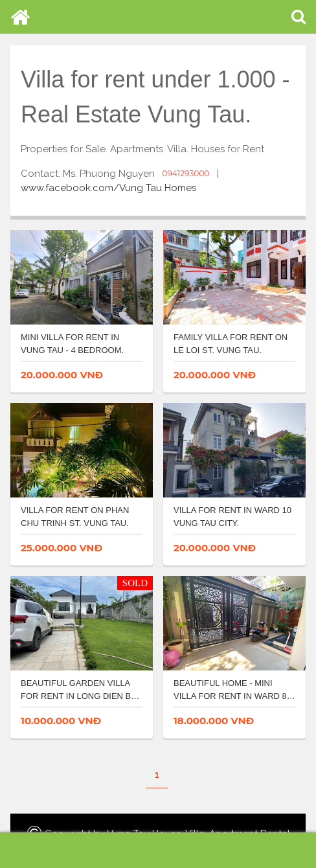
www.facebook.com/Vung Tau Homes (108, 188)
